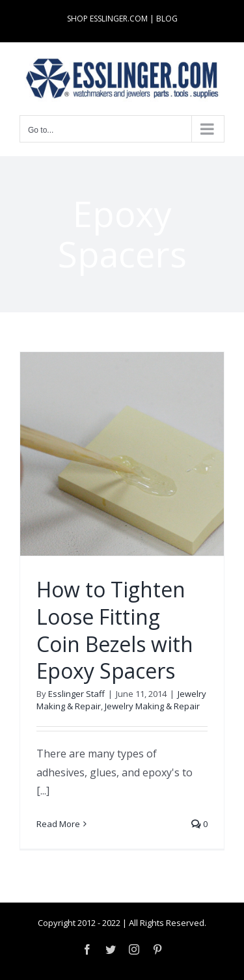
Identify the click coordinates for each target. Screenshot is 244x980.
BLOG (167, 19)
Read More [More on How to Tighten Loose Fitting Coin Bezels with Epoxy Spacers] (58, 824)
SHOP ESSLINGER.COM (107, 19)
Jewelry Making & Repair (152, 706)
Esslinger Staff (76, 694)
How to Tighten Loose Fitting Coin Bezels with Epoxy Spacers (115, 630)
